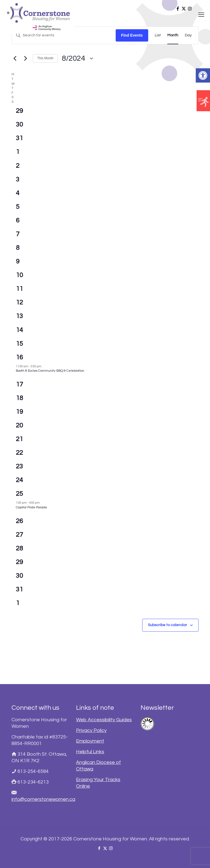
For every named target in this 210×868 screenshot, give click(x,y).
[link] (203, 75)
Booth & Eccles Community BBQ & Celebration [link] (50, 371)
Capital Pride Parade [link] (31, 507)
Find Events (132, 35)
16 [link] (19, 357)
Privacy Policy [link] (91, 730)
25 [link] (19, 494)
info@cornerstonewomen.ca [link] (43, 799)
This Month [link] (45, 58)
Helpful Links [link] (90, 752)
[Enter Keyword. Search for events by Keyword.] (64, 35)
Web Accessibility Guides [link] (104, 720)
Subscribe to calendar (167, 625)
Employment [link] (90, 741)
